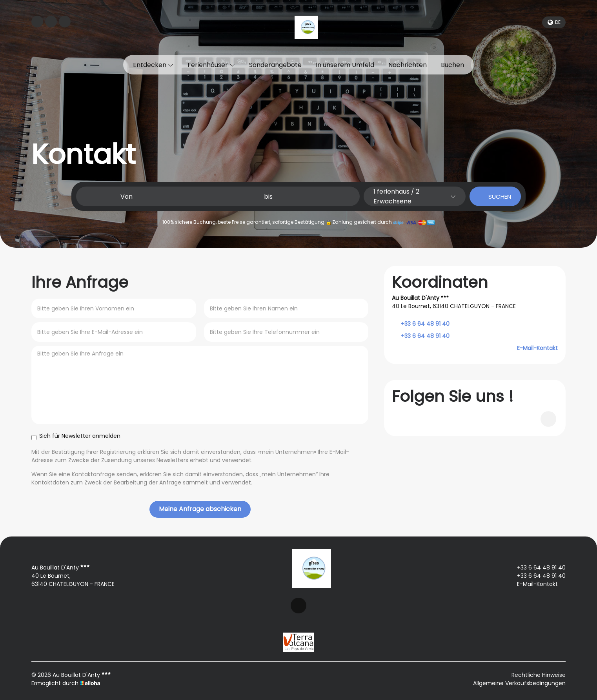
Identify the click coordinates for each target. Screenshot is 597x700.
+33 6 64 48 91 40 (537, 568)
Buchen (452, 65)
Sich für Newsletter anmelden (76, 436)
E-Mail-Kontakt (537, 348)
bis (268, 197)
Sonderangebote (275, 65)
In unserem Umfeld (345, 65)
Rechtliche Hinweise (539, 675)
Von (126, 197)
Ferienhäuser (211, 65)
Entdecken (153, 65)
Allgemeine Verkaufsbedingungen (519, 683)
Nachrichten (408, 65)
